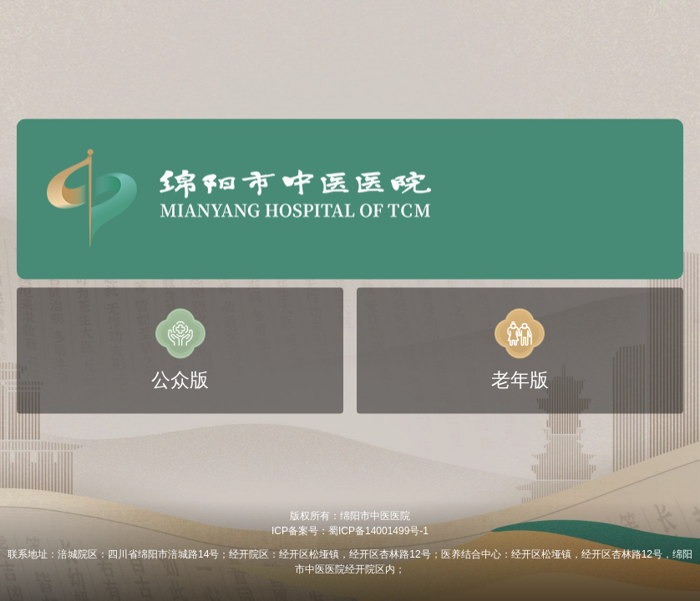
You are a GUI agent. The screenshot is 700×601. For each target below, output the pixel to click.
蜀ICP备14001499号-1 (378, 531)
